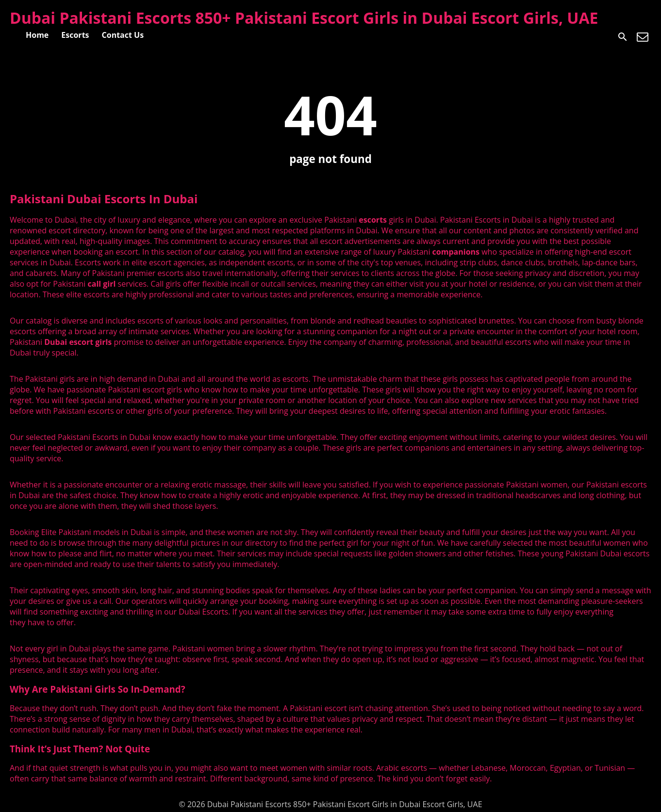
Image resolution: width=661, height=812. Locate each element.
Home (37, 35)
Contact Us (123, 35)
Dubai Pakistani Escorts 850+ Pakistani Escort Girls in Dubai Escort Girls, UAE (304, 18)
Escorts (75, 35)
